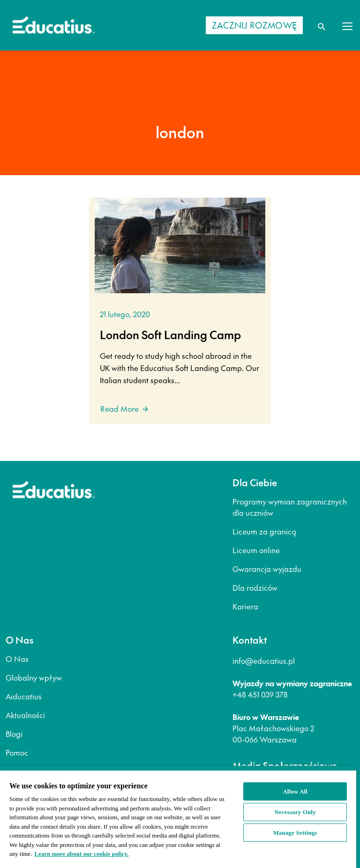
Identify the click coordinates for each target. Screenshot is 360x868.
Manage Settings (295, 833)
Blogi (14, 734)
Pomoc (17, 752)
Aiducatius (24, 696)
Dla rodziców (255, 587)
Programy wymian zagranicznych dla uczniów (290, 507)
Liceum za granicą (264, 531)
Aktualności (25, 715)
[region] (178, 817)
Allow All (295, 791)
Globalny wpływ (34, 677)
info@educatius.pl (264, 660)
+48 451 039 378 (260, 694)
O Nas (17, 659)
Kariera (245, 606)
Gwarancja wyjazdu (267, 569)
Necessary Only (295, 812)
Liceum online (256, 550)
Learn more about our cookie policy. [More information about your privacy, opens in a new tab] (81, 854)
